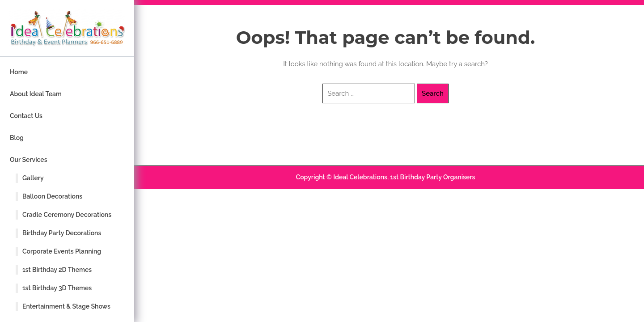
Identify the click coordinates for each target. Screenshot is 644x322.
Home (19, 72)
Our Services (29, 160)
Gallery (33, 178)
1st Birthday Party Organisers (432, 177)
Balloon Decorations (52, 196)
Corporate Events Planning (62, 251)
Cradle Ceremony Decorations (67, 215)
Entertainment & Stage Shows (66, 306)
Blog (17, 138)
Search (433, 93)
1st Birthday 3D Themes (57, 288)
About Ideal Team (36, 94)
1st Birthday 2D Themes (57, 270)
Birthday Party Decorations (62, 233)
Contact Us (26, 116)
